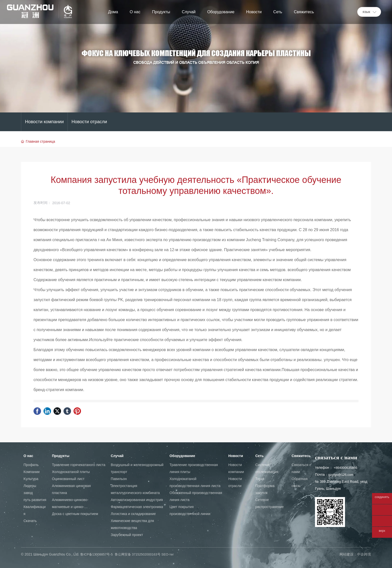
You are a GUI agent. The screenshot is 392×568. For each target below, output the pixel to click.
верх (382, 531)
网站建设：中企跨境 (355, 554)
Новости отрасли (89, 122)
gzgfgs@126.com (341, 475)
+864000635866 (345, 468)
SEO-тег (168, 554)
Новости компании (44, 122)
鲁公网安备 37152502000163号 (138, 554)
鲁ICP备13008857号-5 (96, 554)
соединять (382, 497)
